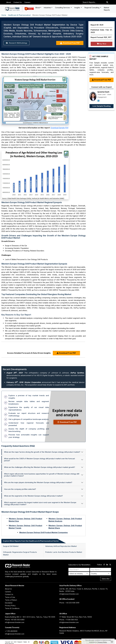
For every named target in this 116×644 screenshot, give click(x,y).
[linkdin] (107, 565)
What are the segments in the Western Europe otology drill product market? (33, 496)
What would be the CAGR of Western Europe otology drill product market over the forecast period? (39, 460)
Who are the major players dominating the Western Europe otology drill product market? (38, 482)
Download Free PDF (70, 43)
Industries (47, 8)
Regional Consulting (92, 8)
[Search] (107, 2)
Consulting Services (63, 8)
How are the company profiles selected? (20, 489)
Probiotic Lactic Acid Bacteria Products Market (64, 552)
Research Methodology (16, 43)
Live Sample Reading (102, 106)
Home (4, 15)
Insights (77, 8)
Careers (27, 2)
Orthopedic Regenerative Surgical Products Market (20, 553)
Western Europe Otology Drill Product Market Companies (43, 532)
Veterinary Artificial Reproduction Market (61, 546)
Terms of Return (11, 600)
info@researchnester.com (69, 594)
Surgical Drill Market (11, 546)
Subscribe (106, 579)
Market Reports (107, 9)
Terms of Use (10, 597)
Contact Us (18, 2)
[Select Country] (100, 574)
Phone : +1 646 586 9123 (69, 620)
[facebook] (104, 565)
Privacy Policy (10, 606)
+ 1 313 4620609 (11, 631)
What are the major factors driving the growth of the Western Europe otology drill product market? (42, 452)
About (9, 2)
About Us (8, 589)
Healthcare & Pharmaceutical (19, 15)
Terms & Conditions (12, 608)
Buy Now (102, 44)
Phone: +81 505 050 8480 (15, 620)
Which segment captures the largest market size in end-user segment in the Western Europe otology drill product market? (40, 503)
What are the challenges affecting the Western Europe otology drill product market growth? (40, 467)
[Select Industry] (79, 574)
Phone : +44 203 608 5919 (69, 603)
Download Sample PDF (60, 128)
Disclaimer (9, 603)
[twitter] (110, 565)
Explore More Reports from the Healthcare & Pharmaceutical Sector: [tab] (31, 541)
